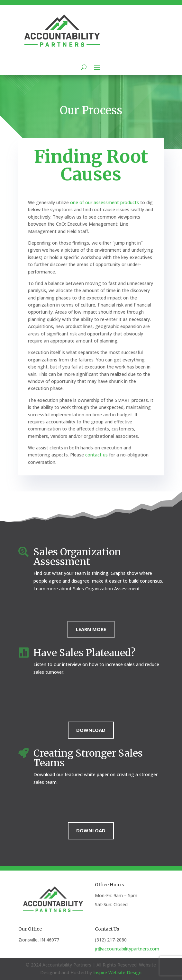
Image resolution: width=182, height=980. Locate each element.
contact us (96, 455)
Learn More (91, 629)
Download (91, 730)
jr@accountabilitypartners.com (127, 949)
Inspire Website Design (117, 972)
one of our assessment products (105, 202)
